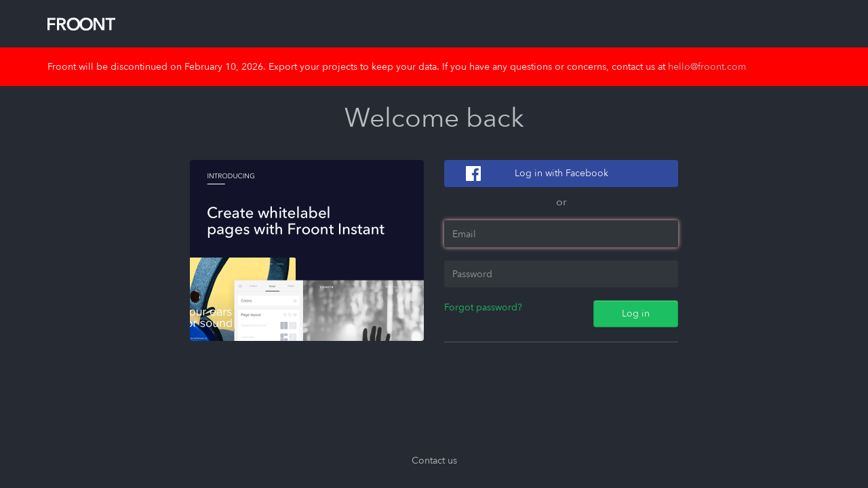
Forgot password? (483, 307)
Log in (636, 313)
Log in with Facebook (561, 173)
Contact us (434, 461)
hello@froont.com (707, 67)
